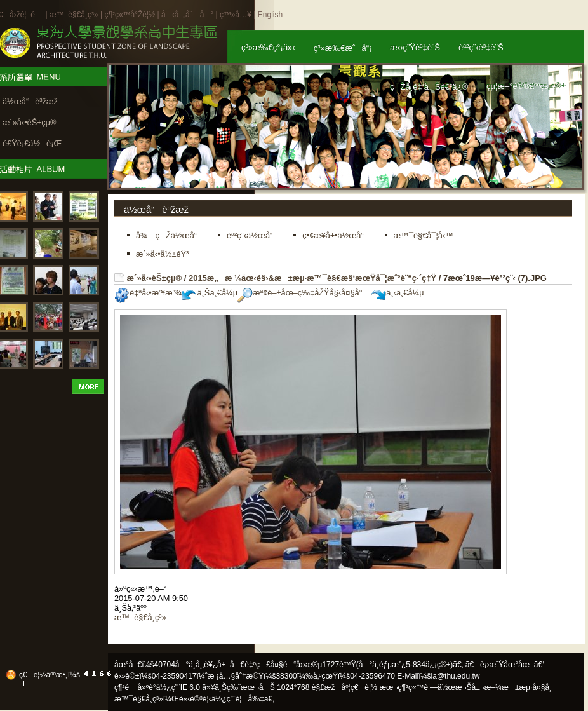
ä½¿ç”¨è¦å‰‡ (238, 699)
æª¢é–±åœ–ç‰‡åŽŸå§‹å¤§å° (303, 293)
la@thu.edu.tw (456, 676)
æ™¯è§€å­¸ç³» (75, 15)
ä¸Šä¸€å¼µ (210, 293)
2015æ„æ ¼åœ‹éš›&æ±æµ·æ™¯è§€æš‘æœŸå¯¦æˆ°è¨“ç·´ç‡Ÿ (312, 278)
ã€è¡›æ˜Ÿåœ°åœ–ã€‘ (505, 665)
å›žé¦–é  (26, 15)
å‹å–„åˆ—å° (187, 15)
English (270, 15)
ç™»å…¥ (236, 15)
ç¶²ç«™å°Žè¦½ (130, 15)
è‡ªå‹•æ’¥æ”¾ (148, 293)
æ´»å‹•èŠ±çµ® (155, 278)
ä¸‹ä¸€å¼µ (397, 293)
